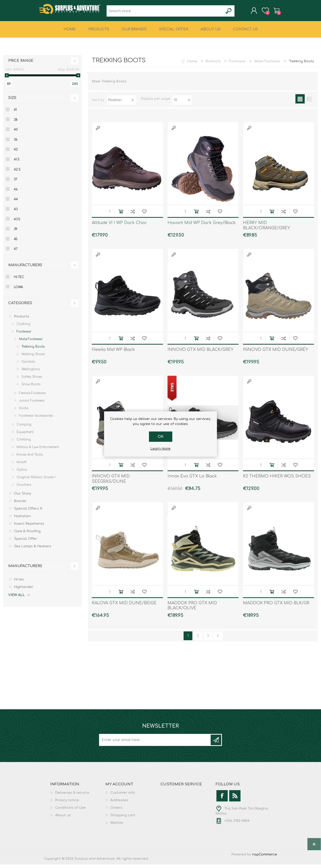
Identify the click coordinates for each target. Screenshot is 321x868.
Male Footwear (267, 65)
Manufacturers (25, 269)
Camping (24, 428)
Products (213, 65)
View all (17, 599)
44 (16, 203)
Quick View (98, 131)
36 (16, 143)
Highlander (24, 590)
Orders (116, 811)
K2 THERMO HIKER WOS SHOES (277, 480)
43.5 (17, 223)
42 (16, 153)
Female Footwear (33, 397)
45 (16, 243)
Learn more (160, 449)
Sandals (28, 365)
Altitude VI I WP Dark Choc (119, 226)
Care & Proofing (27, 535)
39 (16, 233)
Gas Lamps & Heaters (33, 550)
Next (218, 639)
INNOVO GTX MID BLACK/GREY (200, 353)
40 (16, 133)
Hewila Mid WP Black (113, 353)
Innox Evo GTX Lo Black (192, 480)
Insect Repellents (29, 527)
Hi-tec (19, 281)
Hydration (22, 520)
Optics (22, 473)
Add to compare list (133, 215)
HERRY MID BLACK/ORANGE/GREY (267, 229)
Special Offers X (28, 512)
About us (63, 819)
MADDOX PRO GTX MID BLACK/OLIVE (192, 609)
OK (161, 437)
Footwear (237, 65)
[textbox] (165, 13)
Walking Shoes (33, 358)
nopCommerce (265, 858)
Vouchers (24, 488)
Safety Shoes (32, 380)
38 (16, 123)
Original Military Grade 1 (36, 481)
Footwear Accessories (36, 419)
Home (192, 65)
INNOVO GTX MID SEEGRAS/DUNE (111, 482)
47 (16, 252)
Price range (21, 64)
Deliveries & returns (72, 796)
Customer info (123, 796)
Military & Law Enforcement (38, 451)
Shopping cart (271, 12)
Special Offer (26, 542)
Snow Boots (31, 388)
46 (16, 193)
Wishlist (117, 826)
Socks (24, 412)
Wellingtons (31, 373)
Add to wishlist (144, 215)
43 (16, 213)
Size (12, 101)
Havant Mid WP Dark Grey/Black (202, 226)
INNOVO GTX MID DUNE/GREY (276, 353)
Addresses (119, 804)
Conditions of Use (70, 811)
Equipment (25, 436)
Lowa (18, 291)
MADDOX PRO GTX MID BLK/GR (276, 607)
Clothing (23, 328)
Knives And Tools (30, 458)
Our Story (23, 497)
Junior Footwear (32, 404)
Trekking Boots (33, 350)
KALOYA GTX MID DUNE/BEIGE (124, 607)
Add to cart (121, 215)
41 (15, 113)
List (309, 102)
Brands (20, 505)
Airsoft (21, 466)
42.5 (17, 173)
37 (16, 183)
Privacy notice (67, 804)
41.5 (17, 163)
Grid (300, 102)
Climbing (24, 443)
